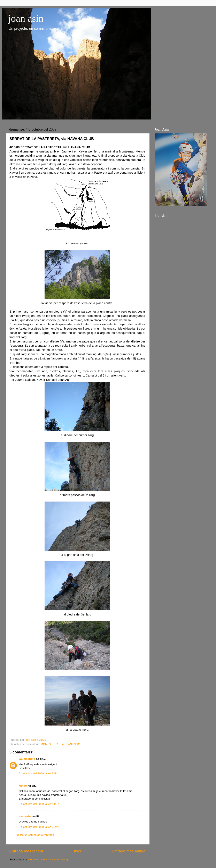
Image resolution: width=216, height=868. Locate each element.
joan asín (26, 18)
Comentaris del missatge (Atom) (48, 859)
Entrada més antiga (129, 851)
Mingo (23, 786)
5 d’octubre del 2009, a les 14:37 (39, 804)
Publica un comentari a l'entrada (34, 835)
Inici (77, 851)
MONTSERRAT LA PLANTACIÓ (60, 744)
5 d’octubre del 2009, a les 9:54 (38, 773)
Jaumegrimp (27, 759)
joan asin (25, 816)
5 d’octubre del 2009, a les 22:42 (39, 827)
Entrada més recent (26, 851)
